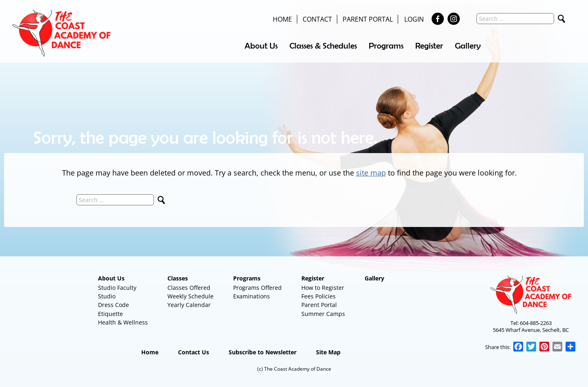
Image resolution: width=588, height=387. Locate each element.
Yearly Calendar (189, 305)
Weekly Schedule (190, 296)
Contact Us (194, 352)
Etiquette (110, 314)
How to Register (323, 288)
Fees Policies (318, 296)
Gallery (468, 46)
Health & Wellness (123, 322)
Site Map (328, 352)
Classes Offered (189, 288)
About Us (261, 46)
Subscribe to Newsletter (263, 352)
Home (282, 19)
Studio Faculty (117, 288)
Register (429, 46)
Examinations (252, 296)
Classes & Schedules (323, 46)
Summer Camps (323, 314)
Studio (107, 296)
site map (371, 173)
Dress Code (114, 305)
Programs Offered (257, 288)
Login (414, 19)
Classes (178, 278)
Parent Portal (368, 19)
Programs (386, 46)
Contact (317, 19)
